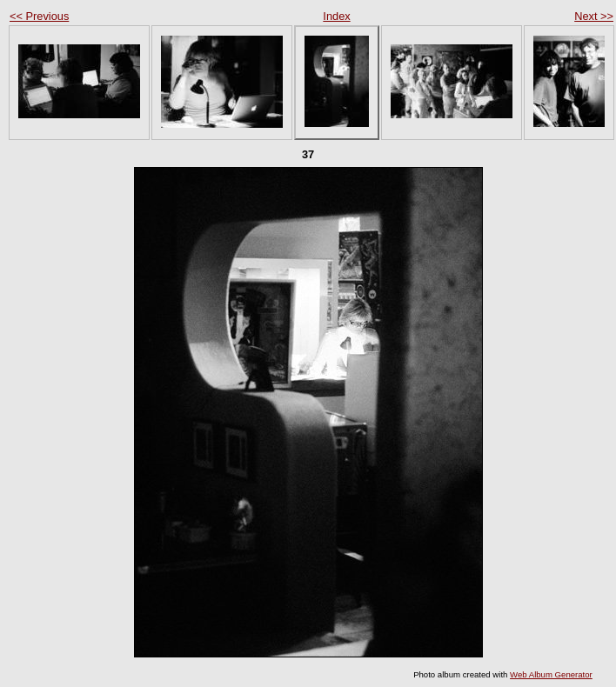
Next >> (594, 16)
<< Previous (39, 16)
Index (336, 16)
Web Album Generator (551, 674)
